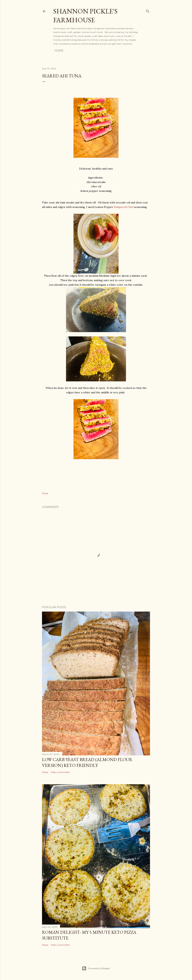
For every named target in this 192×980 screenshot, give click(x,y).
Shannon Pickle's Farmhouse (85, 16)
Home (59, 51)
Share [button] (45, 493)
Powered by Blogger (96, 968)
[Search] (148, 10)
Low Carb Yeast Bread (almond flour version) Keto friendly (87, 762)
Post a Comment (60, 772)
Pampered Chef (124, 207)
